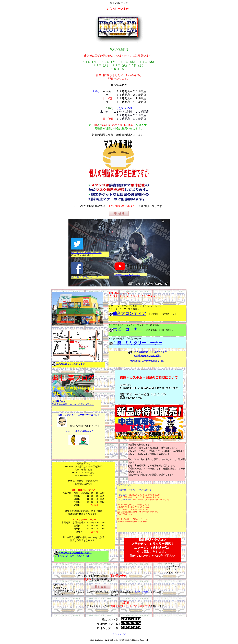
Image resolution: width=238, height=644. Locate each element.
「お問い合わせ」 (141, 592)
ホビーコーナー (127, 329)
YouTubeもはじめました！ (127, 275)
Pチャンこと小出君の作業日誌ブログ (79, 431)
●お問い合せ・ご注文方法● (147, 356)
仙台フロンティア (129, 313)
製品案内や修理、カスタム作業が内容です (73, 404)
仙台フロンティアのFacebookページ (85, 277)
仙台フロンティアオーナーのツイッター (86, 253)
